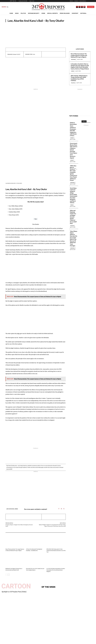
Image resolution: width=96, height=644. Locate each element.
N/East (72, 160)
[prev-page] (6, 575)
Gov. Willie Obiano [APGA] (16, 206)
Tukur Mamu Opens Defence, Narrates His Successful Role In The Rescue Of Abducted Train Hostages (74, 239)
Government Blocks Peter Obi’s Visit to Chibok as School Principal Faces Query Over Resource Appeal (74, 151)
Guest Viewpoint (82, 21)
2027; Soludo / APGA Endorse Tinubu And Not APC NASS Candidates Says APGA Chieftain (79, 78)
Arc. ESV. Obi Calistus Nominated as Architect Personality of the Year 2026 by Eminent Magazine (56, 570)
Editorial (73, 59)
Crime (72, 71)
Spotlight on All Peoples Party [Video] (14, 592)
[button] (5, 7)
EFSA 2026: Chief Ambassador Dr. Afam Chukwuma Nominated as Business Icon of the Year (56, 551)
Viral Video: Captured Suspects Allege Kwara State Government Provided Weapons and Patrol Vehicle (74, 195)
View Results (36, 224)
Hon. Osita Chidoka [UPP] (16, 209)
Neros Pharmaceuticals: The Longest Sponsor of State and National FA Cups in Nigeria (79, 55)
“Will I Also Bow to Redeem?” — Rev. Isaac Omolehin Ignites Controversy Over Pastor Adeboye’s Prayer (74, 173)
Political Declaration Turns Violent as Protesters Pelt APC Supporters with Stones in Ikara (73, 129)
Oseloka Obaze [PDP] (14, 212)
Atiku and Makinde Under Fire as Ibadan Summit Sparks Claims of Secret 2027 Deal (73, 217)
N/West (72, 138)
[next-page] (9, 575)
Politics (73, 83)
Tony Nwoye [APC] (14, 215)
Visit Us (84, 121)
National (73, 183)
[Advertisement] (48, 33)
